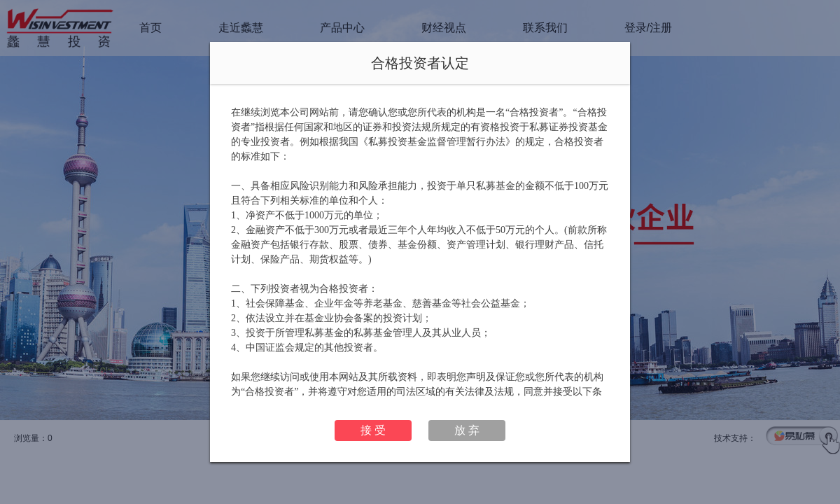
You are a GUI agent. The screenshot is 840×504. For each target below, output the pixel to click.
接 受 (373, 430)
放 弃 (467, 430)
